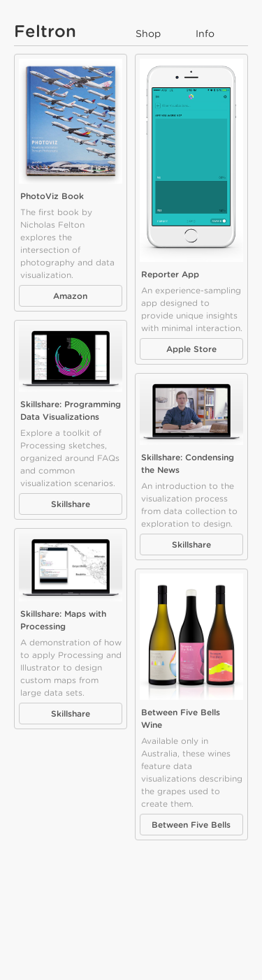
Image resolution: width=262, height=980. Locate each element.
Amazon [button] (70, 296)
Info (205, 34)
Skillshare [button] (71, 504)
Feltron (45, 31)
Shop (148, 34)
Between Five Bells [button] (191, 825)
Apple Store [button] (191, 349)
